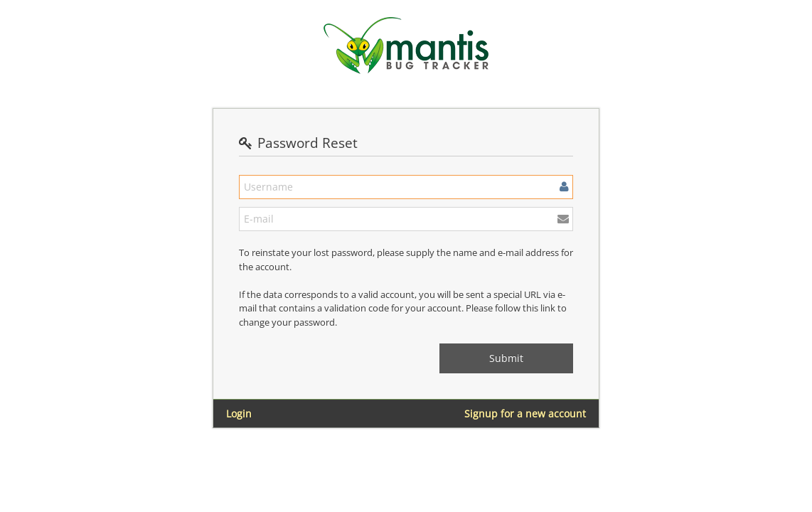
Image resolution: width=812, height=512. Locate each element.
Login (239, 414)
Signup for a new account (525, 414)
